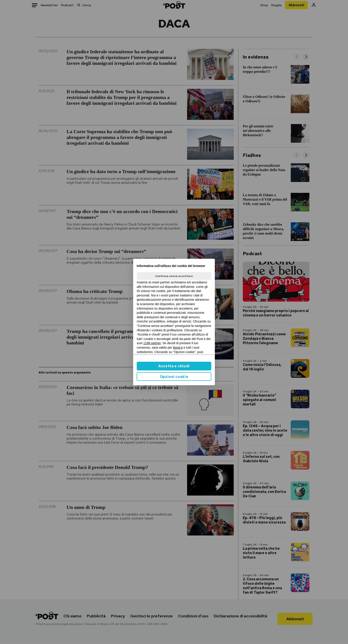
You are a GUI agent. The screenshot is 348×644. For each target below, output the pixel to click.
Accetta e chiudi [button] (174, 366)
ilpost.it (178, 348)
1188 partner (152, 343)
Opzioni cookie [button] (174, 377)
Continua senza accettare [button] (174, 276)
